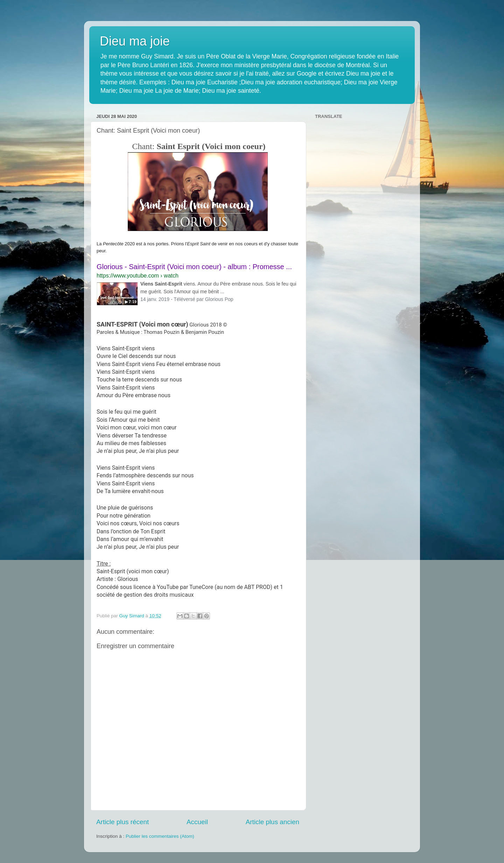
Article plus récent (122, 822)
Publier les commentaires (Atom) (160, 836)
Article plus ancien (272, 822)
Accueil (197, 822)
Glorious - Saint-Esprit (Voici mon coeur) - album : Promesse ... (194, 267)
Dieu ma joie (135, 41)
